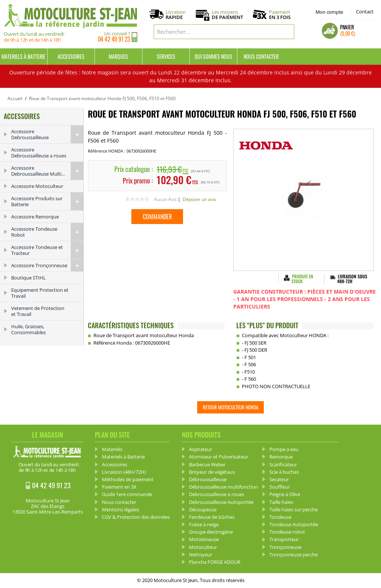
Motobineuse (204, 539)
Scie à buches (284, 472)
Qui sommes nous (213, 56)
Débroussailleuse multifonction (223, 487)
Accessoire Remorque (35, 217)
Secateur (279, 479)
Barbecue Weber (207, 464)
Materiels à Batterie (23, 56)
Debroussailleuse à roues (217, 494)
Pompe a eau (284, 449)
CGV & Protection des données (136, 517)
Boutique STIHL (28, 278)
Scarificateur (283, 464)
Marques (118, 56)
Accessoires (71, 56)
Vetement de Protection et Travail (38, 311)
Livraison (176, 15)
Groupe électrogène (211, 532)
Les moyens (227, 15)
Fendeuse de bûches (212, 517)
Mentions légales (121, 509)
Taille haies (281, 502)
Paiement (280, 15)
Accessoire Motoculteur (37, 186)
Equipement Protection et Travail (40, 293)
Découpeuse (203, 509)
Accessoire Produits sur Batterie (47, 201)
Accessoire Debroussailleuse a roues (39, 153)
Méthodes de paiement (128, 479)
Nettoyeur (201, 555)
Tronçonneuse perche (294, 555)
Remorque (281, 457)
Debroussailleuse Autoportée (221, 502)
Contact (365, 12)
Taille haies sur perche (294, 509)
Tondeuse (280, 517)
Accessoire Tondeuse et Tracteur (47, 250)
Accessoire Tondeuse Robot (47, 232)
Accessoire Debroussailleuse (47, 134)
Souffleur (280, 487)
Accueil (15, 98)
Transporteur (284, 539)
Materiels (112, 449)
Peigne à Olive (285, 494)
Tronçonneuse (285, 547)
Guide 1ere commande (127, 494)
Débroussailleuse (208, 479)
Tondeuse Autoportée (294, 524)
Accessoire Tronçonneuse (47, 265)
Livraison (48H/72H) (124, 472)
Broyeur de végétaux (212, 472)
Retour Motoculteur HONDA (230, 407)
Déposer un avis (199, 199)
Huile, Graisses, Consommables (28, 329)
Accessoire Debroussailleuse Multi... (47, 171)
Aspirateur (201, 449)
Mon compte (329, 12)
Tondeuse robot (287, 532)
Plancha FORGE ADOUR (215, 562)
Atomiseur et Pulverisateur (219, 457)
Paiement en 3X (119, 487)
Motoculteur (203, 547)
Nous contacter (261, 56)
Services (166, 56)
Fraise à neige (204, 524)
